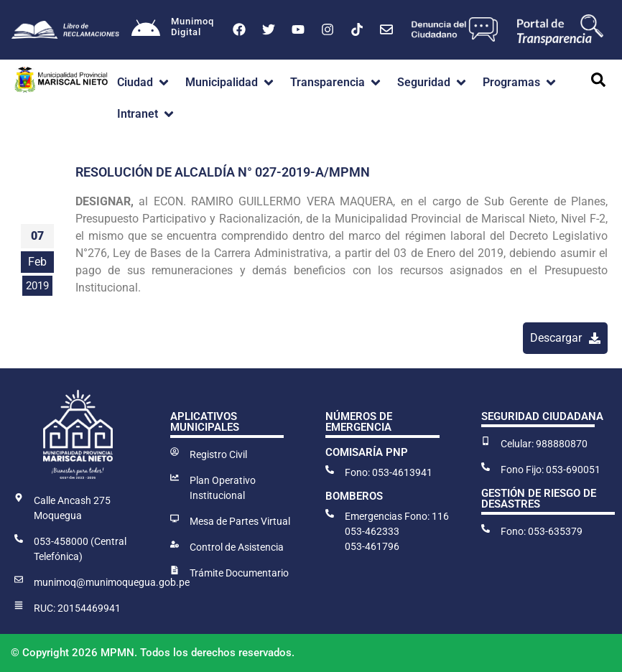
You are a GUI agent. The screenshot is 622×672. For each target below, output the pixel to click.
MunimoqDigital (192, 27)
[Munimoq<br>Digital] (146, 29)
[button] (144, 83)
